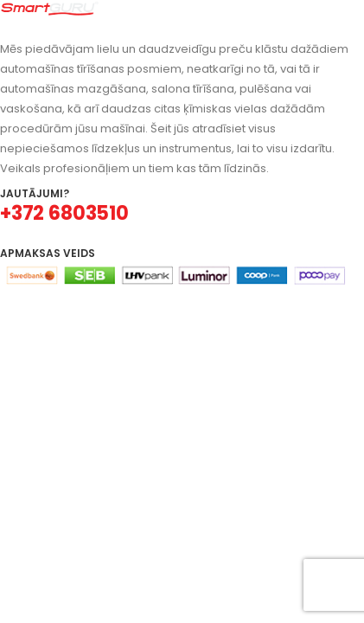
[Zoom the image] (50, 10)
